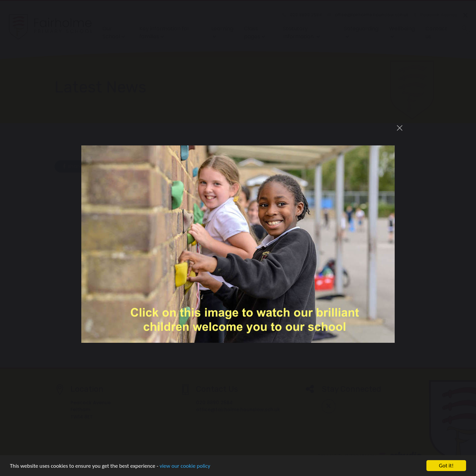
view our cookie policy (185, 466)
